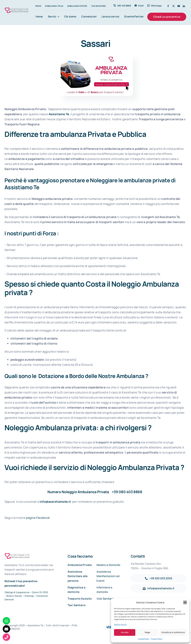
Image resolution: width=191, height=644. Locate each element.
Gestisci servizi (120, 624)
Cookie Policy (144, 639)
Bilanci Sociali (14, 596)
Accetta (125, 632)
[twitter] (173, 6)
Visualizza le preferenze (173, 632)
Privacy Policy (157, 639)
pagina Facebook (38, 518)
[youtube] (179, 6)
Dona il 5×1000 (40, 592)
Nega (147, 632)
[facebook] (168, 6)
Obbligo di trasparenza (17, 592)
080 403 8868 (130, 492)
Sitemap (29, 596)
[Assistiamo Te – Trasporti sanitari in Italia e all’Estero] (17, 8)
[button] (185, 602)
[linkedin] (184, 6)
